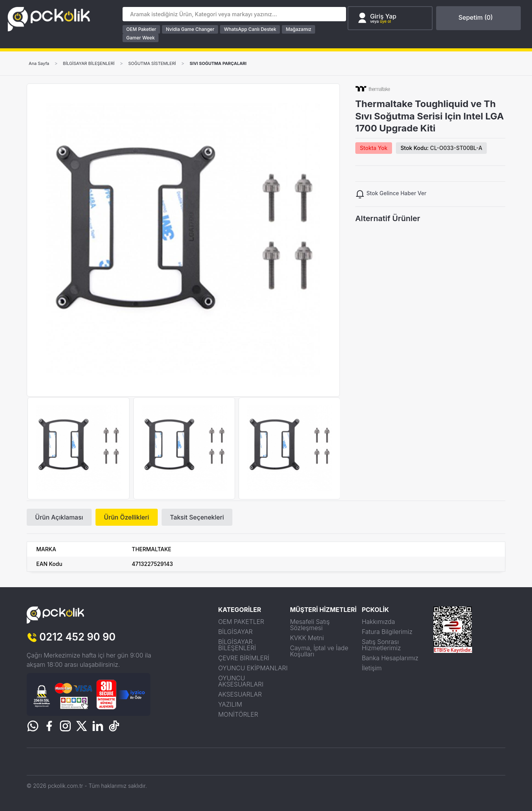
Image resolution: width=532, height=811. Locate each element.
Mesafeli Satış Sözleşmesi (310, 625)
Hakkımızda (379, 622)
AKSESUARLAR (240, 694)
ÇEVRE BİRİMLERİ (244, 658)
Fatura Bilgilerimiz (387, 632)
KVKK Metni (307, 638)
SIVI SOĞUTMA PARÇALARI (233, 63)
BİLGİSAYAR (235, 632)
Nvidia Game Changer (191, 29)
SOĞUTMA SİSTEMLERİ (162, 63)
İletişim (372, 668)
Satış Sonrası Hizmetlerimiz (381, 645)
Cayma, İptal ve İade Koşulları (319, 651)
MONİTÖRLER (238, 714)
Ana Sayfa (40, 63)
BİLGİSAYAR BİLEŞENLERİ (93, 63)
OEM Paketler (142, 29)
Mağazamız (300, 29)
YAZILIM (230, 704)
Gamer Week (142, 38)
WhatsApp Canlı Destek (252, 29)
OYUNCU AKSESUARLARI (241, 681)
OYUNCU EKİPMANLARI (253, 668)
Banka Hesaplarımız (390, 658)
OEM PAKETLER (241, 622)
